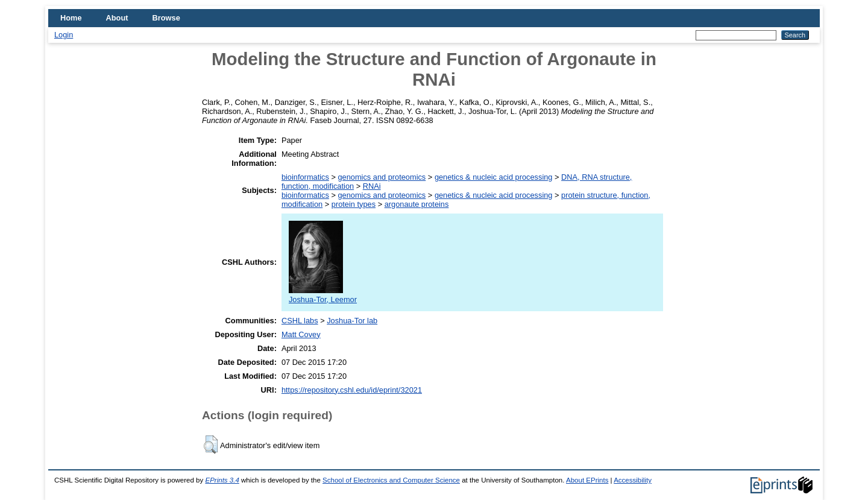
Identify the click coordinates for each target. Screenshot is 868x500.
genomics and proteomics (382, 177)
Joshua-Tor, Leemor (323, 295)
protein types (354, 204)
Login (64, 35)
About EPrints (587, 480)
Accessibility (633, 480)
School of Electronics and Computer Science (391, 480)
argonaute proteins (417, 204)
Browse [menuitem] (166, 18)
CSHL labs (300, 321)
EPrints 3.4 (222, 480)
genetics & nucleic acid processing (494, 177)
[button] (211, 445)
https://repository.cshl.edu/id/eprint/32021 (352, 390)
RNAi (372, 186)
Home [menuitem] (71, 18)
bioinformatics (305, 177)
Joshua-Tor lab (352, 321)
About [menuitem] (117, 18)
